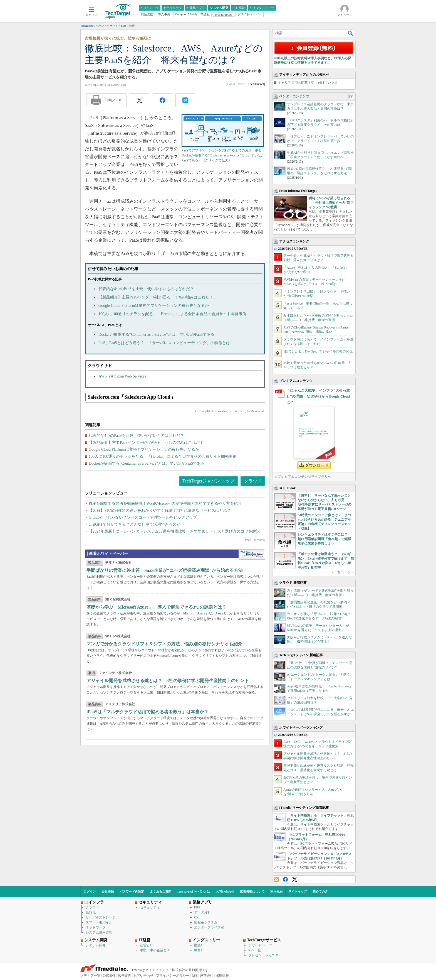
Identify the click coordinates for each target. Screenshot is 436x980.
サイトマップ (298, 891)
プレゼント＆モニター (265, 955)
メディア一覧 (90, 976)
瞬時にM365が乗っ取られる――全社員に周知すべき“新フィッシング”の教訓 (331, 203)
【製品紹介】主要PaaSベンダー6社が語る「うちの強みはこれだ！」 (158, 297)
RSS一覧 (255, 950)
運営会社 (207, 976)
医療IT (199, 945)
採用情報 (222, 976)
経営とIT (146, 945)
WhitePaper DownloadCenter (252, 555)
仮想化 (91, 912)
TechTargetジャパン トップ (208, 481)
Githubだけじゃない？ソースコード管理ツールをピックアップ (143, 517)
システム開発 (96, 945)
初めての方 (320, 891)
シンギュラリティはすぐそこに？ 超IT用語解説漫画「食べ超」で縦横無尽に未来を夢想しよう (324, 539)
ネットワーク (96, 927)
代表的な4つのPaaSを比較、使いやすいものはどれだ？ (146, 289)
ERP (197, 907)
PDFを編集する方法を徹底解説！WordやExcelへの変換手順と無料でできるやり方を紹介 (165, 504)
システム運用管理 (99, 932)
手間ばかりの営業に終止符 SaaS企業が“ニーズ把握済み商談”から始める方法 (165, 570)
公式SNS (109, 976)
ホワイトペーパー (262, 945)
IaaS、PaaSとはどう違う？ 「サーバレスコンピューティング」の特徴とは (164, 343)
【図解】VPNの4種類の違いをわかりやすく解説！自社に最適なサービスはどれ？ (160, 510)
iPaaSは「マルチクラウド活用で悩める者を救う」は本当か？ (148, 712)
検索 (351, 33)
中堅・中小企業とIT (155, 950)
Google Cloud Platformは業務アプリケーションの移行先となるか (154, 306)
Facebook (285, 879)
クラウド (253, 481)
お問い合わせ (225, 891)
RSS (276, 879)
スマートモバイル (99, 922)
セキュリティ (150, 907)
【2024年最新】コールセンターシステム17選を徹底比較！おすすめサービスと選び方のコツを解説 (174, 531)
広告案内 (125, 976)
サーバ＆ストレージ (101, 917)
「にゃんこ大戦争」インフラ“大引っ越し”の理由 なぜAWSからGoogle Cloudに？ (318, 396)
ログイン (90, 891)
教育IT (199, 950)
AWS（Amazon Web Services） (124, 376)
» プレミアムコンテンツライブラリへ (303, 477)
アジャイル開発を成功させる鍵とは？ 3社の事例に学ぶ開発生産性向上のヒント (168, 681)
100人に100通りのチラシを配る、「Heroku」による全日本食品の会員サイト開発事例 (172, 314)
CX (196, 917)
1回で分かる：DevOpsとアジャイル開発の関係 (318, 351)
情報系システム (206, 922)
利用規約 (276, 891)
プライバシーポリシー (173, 976)
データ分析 (202, 912)
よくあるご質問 (161, 891)
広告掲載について (252, 891)
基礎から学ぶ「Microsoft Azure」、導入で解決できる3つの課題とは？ (156, 607)
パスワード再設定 (132, 891)
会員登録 (108, 891)
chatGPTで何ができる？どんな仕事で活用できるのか (135, 524)
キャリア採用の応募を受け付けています (308, 83)
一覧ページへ (344, 572)
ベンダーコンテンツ (294, 96)
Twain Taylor (236, 84)
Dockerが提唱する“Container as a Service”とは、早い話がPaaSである (156, 335)
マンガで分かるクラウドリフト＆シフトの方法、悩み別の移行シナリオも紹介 (164, 644)
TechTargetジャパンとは (194, 891)
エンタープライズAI (209, 927)
